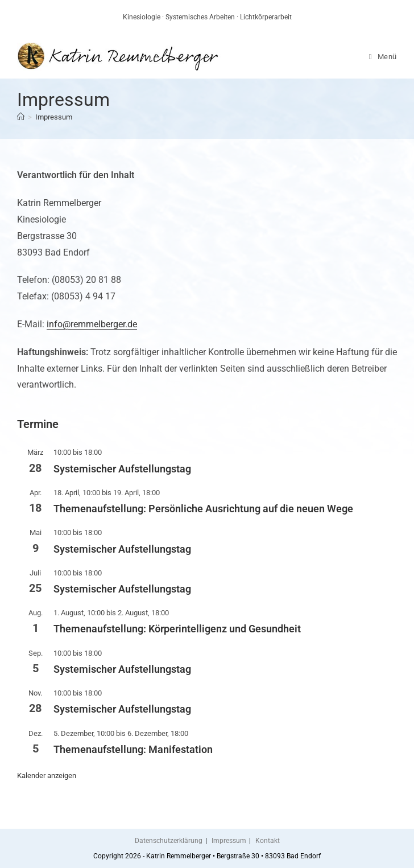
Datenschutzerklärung (169, 841)
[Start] (21, 117)
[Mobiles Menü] (383, 57)
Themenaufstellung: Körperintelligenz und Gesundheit (177, 629)
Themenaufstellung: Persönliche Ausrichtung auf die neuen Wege (203, 509)
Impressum (54, 117)
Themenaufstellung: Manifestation (133, 749)
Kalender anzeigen (47, 776)
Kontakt (268, 841)
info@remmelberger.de (92, 324)
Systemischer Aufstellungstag (122, 469)
